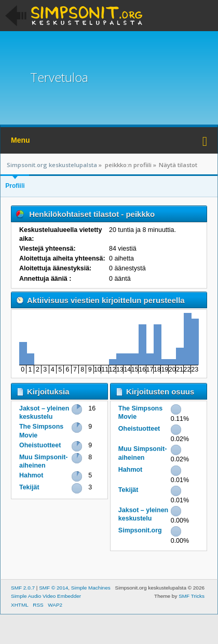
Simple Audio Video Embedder (46, 596)
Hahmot (31, 475)
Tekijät (29, 487)
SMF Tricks (192, 596)
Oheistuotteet (40, 445)
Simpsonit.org (140, 530)
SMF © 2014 (53, 588)
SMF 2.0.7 (23, 588)
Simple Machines (91, 588)
